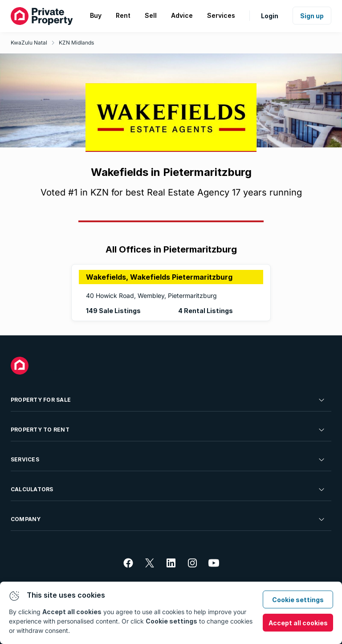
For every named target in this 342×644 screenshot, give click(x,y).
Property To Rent (168, 430)
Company (168, 519)
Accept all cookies (298, 623)
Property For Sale (168, 400)
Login (270, 16)
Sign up (312, 16)
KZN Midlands (76, 43)
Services (168, 460)
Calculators (168, 489)
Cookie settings (298, 600)
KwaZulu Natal (29, 43)
